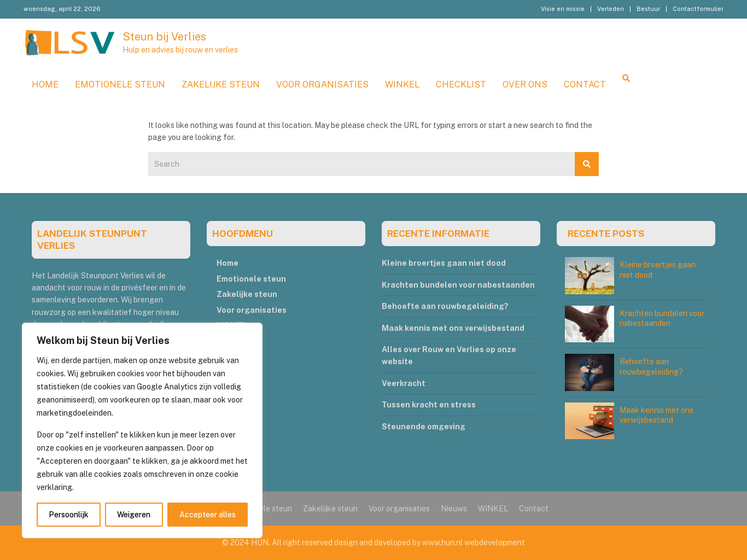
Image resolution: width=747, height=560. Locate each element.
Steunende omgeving (424, 427)
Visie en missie (563, 9)
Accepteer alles (208, 515)
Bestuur (648, 9)
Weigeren (134, 515)
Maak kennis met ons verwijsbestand (453, 328)
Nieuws (454, 509)
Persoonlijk (69, 515)
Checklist (461, 84)
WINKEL (402, 84)
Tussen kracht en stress (429, 405)
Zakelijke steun (221, 84)
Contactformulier (698, 9)
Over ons (525, 84)
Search (587, 164)
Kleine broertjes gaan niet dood (444, 263)
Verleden (611, 9)
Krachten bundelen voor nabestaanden (458, 285)
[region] (142, 430)
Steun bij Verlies (164, 37)
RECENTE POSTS (606, 234)
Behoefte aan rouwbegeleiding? (445, 306)
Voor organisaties (322, 84)
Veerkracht (404, 383)
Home (45, 84)
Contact (585, 84)
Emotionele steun (120, 84)
